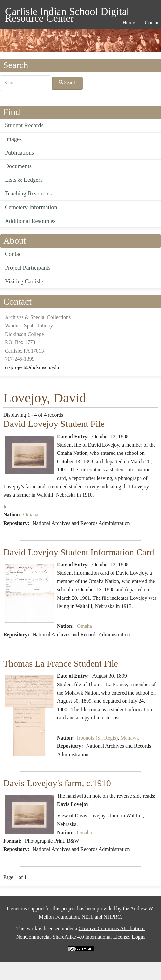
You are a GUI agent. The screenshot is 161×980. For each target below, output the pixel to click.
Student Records (24, 125)
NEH (87, 917)
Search (68, 82)
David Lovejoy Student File (54, 424)
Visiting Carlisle (24, 281)
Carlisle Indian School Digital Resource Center (67, 13)
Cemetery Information (31, 207)
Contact (14, 254)
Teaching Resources (28, 194)
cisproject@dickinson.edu (32, 367)
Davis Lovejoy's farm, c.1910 (57, 783)
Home (129, 23)
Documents (18, 166)
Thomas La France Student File (61, 663)
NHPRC (112, 917)
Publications (19, 153)
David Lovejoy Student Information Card (79, 552)
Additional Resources (30, 221)
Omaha (31, 515)
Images (13, 139)
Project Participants (28, 268)
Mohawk (130, 738)
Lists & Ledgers (24, 180)
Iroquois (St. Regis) (98, 738)
